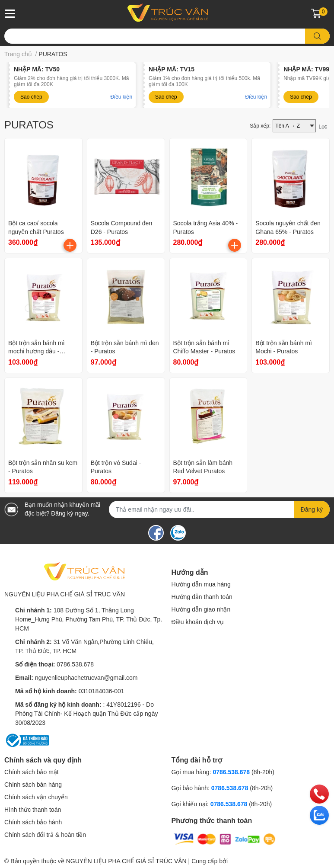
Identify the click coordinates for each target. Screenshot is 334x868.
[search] (317, 36)
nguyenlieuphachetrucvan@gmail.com (86, 678)
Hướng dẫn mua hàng (201, 584)
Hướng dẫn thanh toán (202, 597)
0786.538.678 (75, 664)
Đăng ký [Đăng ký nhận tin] (312, 509)
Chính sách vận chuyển (36, 797)
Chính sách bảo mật (32, 772)
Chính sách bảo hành (33, 822)
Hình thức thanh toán (33, 810)
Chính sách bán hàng (33, 785)
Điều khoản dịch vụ (198, 622)
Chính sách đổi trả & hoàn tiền (45, 835)
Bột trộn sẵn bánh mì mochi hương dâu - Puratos (37, 351)
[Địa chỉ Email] (219, 509)
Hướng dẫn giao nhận (201, 609)
